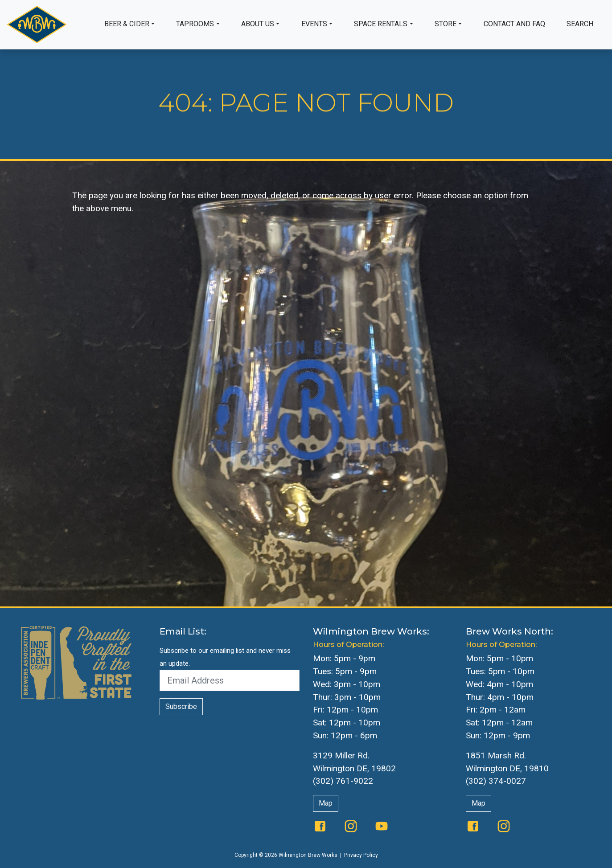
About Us (258, 24)
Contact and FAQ (514, 24)
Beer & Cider (127, 24)
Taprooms (195, 24)
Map (326, 803)
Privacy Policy (361, 855)
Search (580, 24)
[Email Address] (229, 680)
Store (446, 24)
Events (314, 24)
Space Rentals (381, 24)
